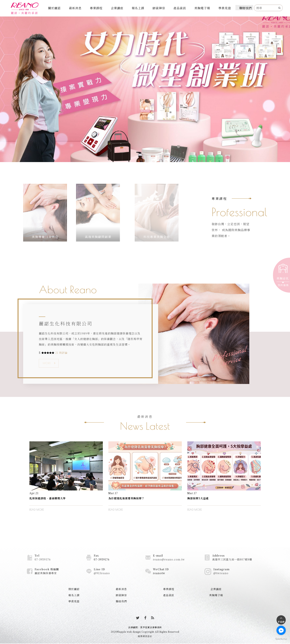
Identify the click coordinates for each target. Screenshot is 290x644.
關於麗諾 (54, 8)
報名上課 (138, 8)
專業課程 (96, 8)
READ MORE (37, 510)
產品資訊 (180, 8)
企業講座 (117, 8)
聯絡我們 (246, 8)
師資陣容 (159, 8)
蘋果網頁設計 (145, 636)
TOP (281, 622)
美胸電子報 (202, 8)
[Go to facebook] (281, 630)
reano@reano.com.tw (169, 559)
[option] (66, 479)
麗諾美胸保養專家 (46, 573)
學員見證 (225, 8)
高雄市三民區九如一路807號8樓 (232, 559)
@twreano (221, 573)
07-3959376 (43, 559)
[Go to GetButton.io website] (281, 639)
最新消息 (75, 8)
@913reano (102, 573)
